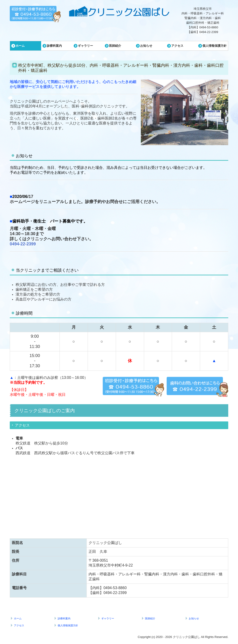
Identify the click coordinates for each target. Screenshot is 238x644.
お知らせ (146, 46)
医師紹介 (115, 46)
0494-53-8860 (209, 27)
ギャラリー (85, 46)
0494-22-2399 (209, 32)
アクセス (177, 46)
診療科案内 (54, 46)
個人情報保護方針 (215, 46)
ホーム (20, 46)
